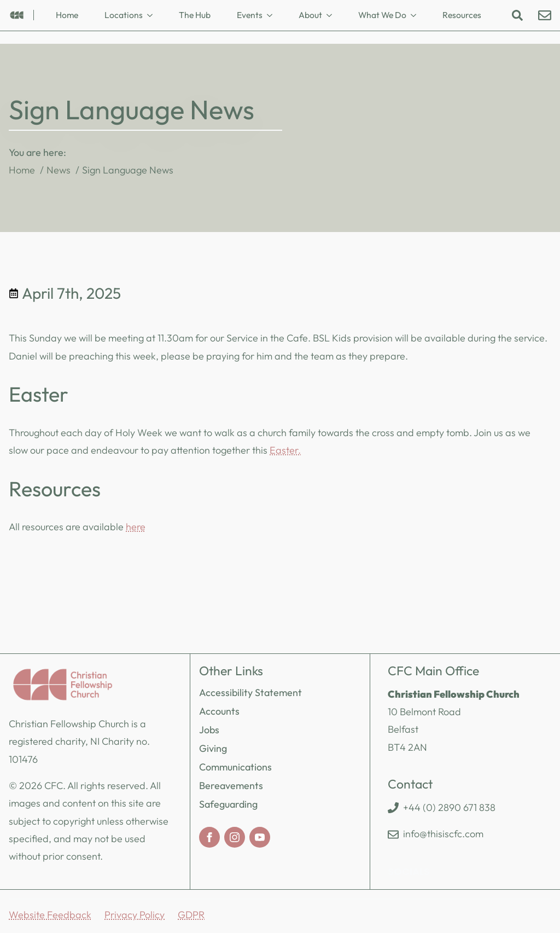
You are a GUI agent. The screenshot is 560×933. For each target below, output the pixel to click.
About (310, 15)
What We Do (382, 15)
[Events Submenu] (273, 15)
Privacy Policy (135, 915)
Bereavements (231, 786)
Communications (235, 767)
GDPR (191, 915)
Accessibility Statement (250, 692)
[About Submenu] (332, 15)
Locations (124, 15)
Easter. (285, 450)
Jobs (209, 730)
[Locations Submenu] (153, 15)
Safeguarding (228, 804)
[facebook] (209, 837)
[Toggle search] (517, 15)
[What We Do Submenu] (417, 15)
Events (250, 15)
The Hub (195, 15)
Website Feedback (50, 915)
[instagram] (235, 837)
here (136, 527)
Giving (213, 748)
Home (67, 15)
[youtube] (260, 837)
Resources (462, 15)
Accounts (219, 711)
